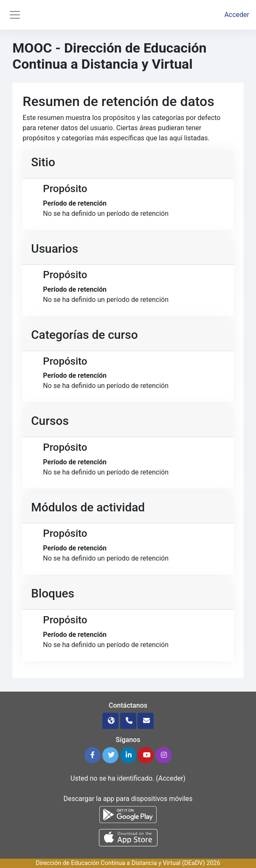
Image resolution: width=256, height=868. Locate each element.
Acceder (237, 15)
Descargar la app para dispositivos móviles (128, 799)
